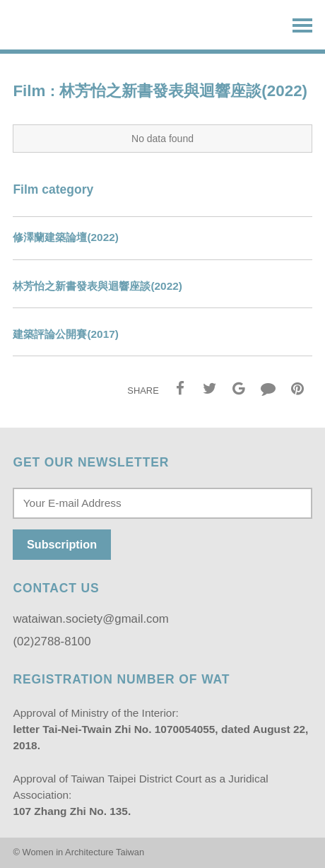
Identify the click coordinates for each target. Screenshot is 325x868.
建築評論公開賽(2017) (66, 334)
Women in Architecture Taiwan (81, 25)
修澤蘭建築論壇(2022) (66, 237)
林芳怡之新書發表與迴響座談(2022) (97, 286)
